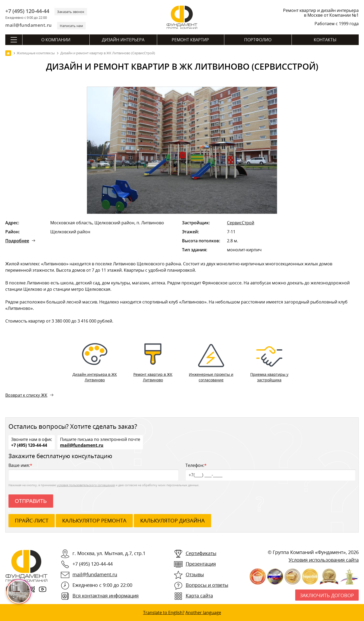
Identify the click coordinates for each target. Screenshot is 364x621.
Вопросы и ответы (207, 585)
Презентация (201, 564)
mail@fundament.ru (29, 25)
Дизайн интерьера (123, 40)
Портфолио (258, 40)
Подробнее (17, 241)
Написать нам (71, 26)
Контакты (325, 40)
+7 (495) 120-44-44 (27, 11)
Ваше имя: (94, 472)
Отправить (31, 501)
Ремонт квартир (190, 40)
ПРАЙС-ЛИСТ (32, 521)
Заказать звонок (71, 12)
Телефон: (270, 472)
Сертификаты (201, 553)
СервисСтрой (241, 223)
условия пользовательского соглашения (86, 485)
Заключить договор (327, 595)
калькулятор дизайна (172, 521)
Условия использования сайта (324, 560)
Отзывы (195, 574)
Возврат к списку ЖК (26, 395)
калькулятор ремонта (94, 521)
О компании (56, 40)
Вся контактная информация (106, 596)
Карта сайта (199, 596)
